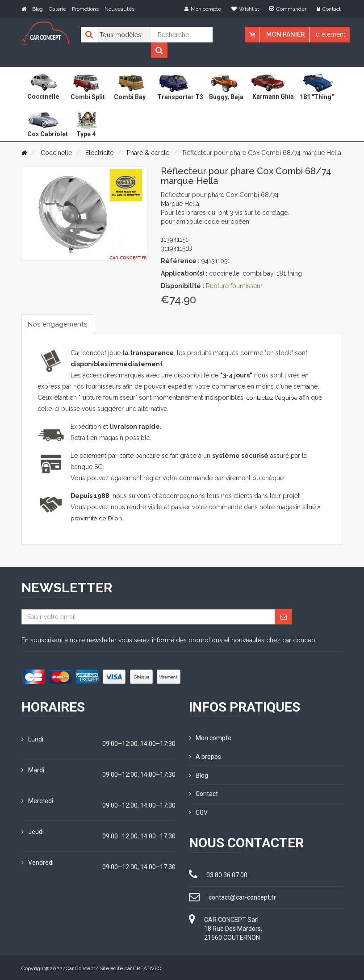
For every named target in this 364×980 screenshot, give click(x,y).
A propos (205, 756)
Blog (38, 9)
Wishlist (245, 9)
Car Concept (80, 967)
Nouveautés (119, 9)
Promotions (85, 9)
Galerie (57, 9)
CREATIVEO (147, 967)
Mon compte (203, 9)
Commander (288, 9)
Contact (329, 9)
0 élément (331, 34)
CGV (198, 811)
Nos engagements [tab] (59, 324)
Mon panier (285, 34)
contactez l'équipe (273, 398)
